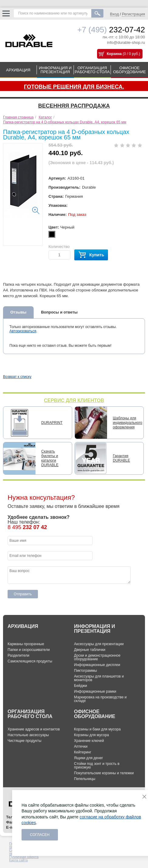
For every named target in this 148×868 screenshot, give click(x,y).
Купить (91, 255)
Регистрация (133, 14)
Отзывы (18, 312)
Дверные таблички (90, 650)
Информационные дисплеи (97, 665)
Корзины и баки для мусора (97, 729)
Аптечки (81, 746)
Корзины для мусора (91, 735)
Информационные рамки (95, 691)
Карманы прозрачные (26, 644)
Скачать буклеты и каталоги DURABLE (50, 458)
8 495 (27, 527)
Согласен (40, 835)
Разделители (18, 655)
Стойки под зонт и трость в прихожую (97, 766)
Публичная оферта (24, 857)
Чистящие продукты (24, 741)
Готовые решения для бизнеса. (74, 87)
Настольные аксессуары (28, 735)
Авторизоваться (23, 331)
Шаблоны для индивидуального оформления (128, 423)
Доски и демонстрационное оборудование (97, 657)
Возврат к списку (17, 377)
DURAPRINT (52, 423)
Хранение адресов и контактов (34, 729)
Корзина (114, 54)
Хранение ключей (89, 741)
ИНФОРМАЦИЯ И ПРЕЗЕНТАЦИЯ (55, 70)
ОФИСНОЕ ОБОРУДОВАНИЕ (129, 70)
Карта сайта (18, 860)
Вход (114, 14)
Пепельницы (85, 779)
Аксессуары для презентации (99, 644)
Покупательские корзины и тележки (104, 773)
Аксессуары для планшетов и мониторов (99, 678)
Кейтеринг (83, 752)
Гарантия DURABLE (121, 458)
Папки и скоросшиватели (29, 650)
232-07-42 (111, 30)
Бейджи (81, 686)
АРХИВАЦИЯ (18, 70)
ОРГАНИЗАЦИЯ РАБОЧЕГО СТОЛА (92, 70)
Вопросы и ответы (59, 312)
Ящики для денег (89, 758)
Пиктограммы (86, 671)
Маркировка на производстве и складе (100, 699)
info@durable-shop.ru (126, 42)
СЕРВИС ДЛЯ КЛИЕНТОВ (74, 400)
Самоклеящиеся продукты (30, 661)
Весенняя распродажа (74, 106)
